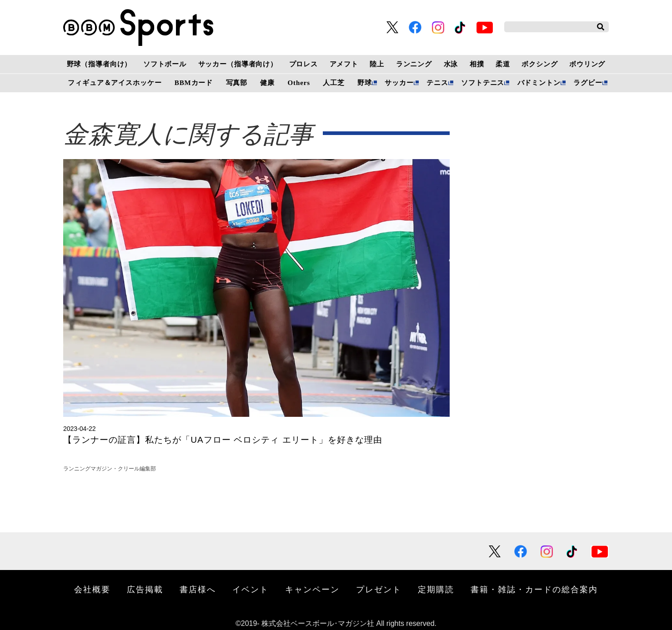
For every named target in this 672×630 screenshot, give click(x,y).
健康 (267, 83)
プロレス (303, 64)
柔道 (503, 64)
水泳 (451, 64)
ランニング (414, 64)
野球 (365, 83)
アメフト (344, 64)
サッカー (399, 83)
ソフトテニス (483, 83)
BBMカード (194, 83)
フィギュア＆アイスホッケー (115, 83)
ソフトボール (165, 64)
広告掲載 (145, 589)
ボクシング (539, 64)
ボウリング (587, 64)
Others (299, 83)
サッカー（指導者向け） (238, 64)
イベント (251, 589)
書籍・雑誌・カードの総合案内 (534, 589)
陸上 (377, 64)
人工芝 (334, 83)
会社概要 (92, 589)
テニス (437, 83)
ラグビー (588, 83)
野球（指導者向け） (99, 64)
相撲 (477, 64)
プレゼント (379, 589)
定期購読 (436, 589)
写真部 (237, 83)
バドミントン (539, 83)
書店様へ (198, 589)
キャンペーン (312, 589)
